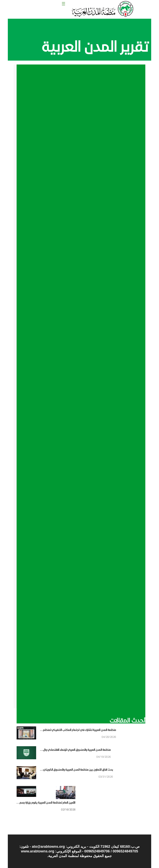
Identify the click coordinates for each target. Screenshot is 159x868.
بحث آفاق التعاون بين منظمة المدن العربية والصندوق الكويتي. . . (76, 770)
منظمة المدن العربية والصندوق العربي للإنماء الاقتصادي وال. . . (75, 750)
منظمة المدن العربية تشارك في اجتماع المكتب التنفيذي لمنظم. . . (78, 730)
